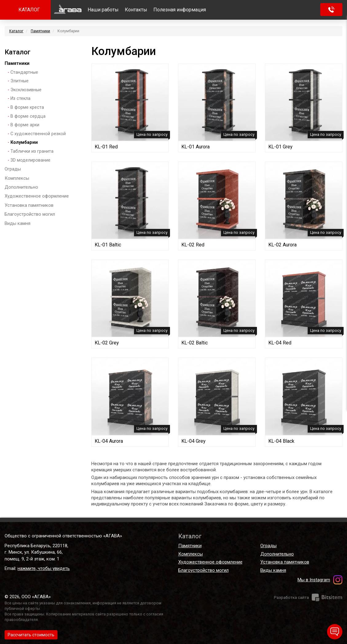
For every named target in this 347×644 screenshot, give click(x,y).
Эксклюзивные (26, 90)
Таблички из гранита (32, 151)
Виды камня (18, 223)
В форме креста (27, 107)
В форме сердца (28, 116)
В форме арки (25, 125)
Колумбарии (24, 142)
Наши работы (103, 10)
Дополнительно (21, 187)
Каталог (16, 31)
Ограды (13, 169)
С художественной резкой (38, 134)
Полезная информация (180, 10)
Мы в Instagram (314, 580)
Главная (68, 10)
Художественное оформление (37, 196)
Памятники (40, 31)
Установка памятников (29, 205)
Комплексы (17, 178)
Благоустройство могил (30, 214)
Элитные (20, 81)
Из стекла (20, 98)
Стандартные (24, 72)
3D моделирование (30, 160)
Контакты (136, 10)
